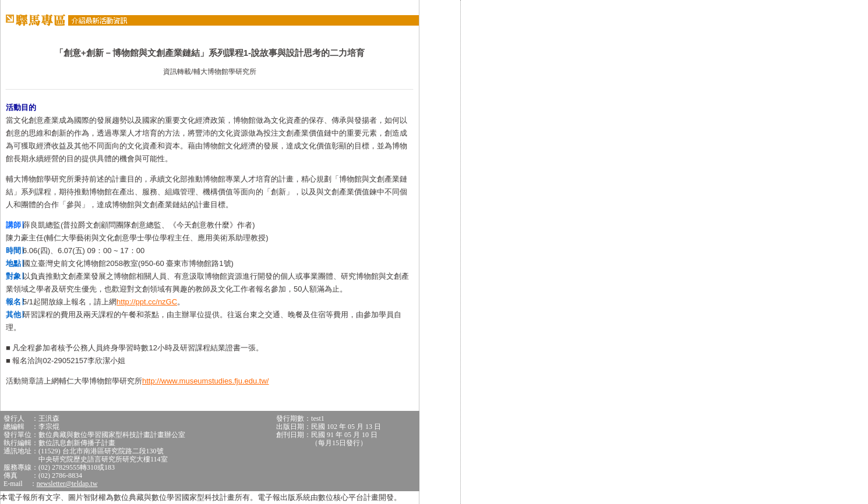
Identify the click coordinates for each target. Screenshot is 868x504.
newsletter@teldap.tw (67, 484)
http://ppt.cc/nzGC (147, 302)
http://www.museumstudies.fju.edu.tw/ (205, 381)
